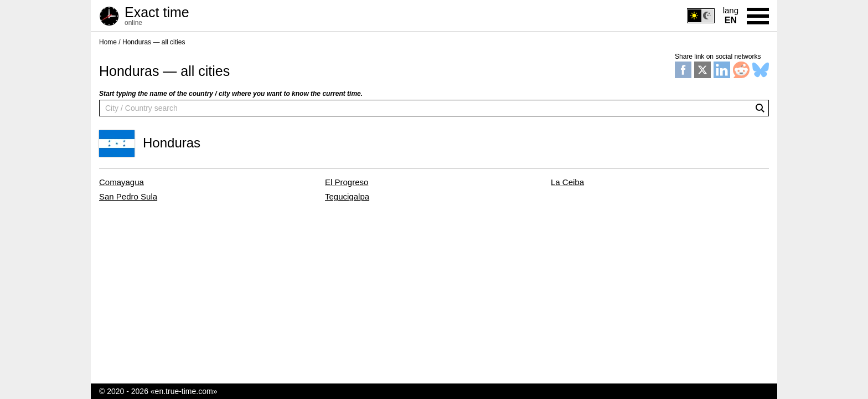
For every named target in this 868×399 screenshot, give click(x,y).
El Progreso (347, 182)
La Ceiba (567, 182)
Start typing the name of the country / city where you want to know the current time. (231, 94)
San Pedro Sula (128, 197)
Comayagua (122, 182)
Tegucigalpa (347, 197)
